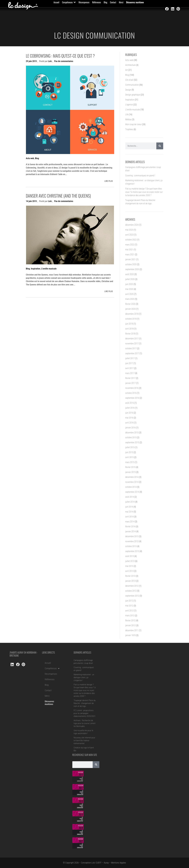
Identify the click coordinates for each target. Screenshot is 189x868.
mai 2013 (129, 566)
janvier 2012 (131, 625)
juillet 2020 (130, 279)
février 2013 (130, 576)
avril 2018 (129, 329)
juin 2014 (129, 507)
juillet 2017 (130, 358)
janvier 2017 (131, 383)
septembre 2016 (132, 398)
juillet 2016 (130, 408)
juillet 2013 (130, 561)
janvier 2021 (131, 259)
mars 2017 (130, 373)
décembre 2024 (132, 225)
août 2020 (130, 274)
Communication (132, 85)
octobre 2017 (131, 348)
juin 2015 (129, 452)
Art (127, 70)
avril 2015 (129, 457)
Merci (47, 696)
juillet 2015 (130, 447)
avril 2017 (129, 368)
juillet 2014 (130, 502)
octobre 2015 (131, 438)
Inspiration (36, 269)
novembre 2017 (132, 344)
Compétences (52, 668)
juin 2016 (129, 413)
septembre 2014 (132, 492)
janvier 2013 (131, 581)
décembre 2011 (132, 630)
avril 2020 (129, 294)
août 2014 (130, 497)
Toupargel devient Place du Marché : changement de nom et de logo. (85, 703)
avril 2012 (129, 611)
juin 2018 (129, 324)
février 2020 (130, 304)
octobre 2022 (131, 240)
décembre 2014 (132, 477)
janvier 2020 (131, 309)
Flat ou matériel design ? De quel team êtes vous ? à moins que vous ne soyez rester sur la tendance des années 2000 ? (144, 192)
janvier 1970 (131, 635)
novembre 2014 (132, 482)
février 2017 (130, 378)
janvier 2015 (131, 472)
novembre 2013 (132, 541)
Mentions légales (118, 863)
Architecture (130, 65)
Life (127, 115)
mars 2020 (130, 299)
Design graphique (133, 95)
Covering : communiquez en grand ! (140, 176)
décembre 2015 (132, 433)
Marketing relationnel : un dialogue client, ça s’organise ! (84, 677)
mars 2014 (130, 522)
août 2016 (130, 403)
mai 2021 (129, 250)
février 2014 (130, 527)
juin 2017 (129, 363)
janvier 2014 (131, 531)
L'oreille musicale (49, 269)
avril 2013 (129, 571)
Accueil (48, 663)
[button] (69, 2)
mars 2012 (130, 616)
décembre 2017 (132, 339)
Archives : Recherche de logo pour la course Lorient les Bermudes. (85, 723)
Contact (48, 690)
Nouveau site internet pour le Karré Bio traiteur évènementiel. (84, 741)
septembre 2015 (132, 442)
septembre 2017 (132, 353)
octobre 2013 (131, 546)
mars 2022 (130, 245)
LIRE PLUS (109, 181)
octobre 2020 (131, 264)
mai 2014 (129, 512)
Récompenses (51, 674)
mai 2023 (129, 230)
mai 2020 (129, 289)
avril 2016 (129, 423)
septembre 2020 (132, 269)
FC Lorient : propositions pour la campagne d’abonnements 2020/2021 (85, 713)
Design (128, 90)
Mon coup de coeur (133, 124)
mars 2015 (130, 462)
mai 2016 (129, 418)
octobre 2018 (131, 319)
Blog (37, 158)
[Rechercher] (160, 146)
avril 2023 (129, 235)
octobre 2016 (131, 393)
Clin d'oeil (129, 80)
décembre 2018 (132, 314)
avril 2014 (129, 517)
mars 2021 (130, 255)
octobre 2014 (131, 487)
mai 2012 (129, 606)
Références (50, 679)
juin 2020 (129, 284)
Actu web (30, 158)
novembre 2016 (132, 388)
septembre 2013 (132, 551)
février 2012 (130, 621)
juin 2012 (129, 601)
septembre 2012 (132, 596)
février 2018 (130, 334)
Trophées (129, 129)
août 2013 (130, 556)
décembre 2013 (132, 536)
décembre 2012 (132, 586)
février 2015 (130, 467)
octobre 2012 (131, 591)
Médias (128, 119)
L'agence (129, 105)
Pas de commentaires (64, 61)
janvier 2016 (131, 428)
